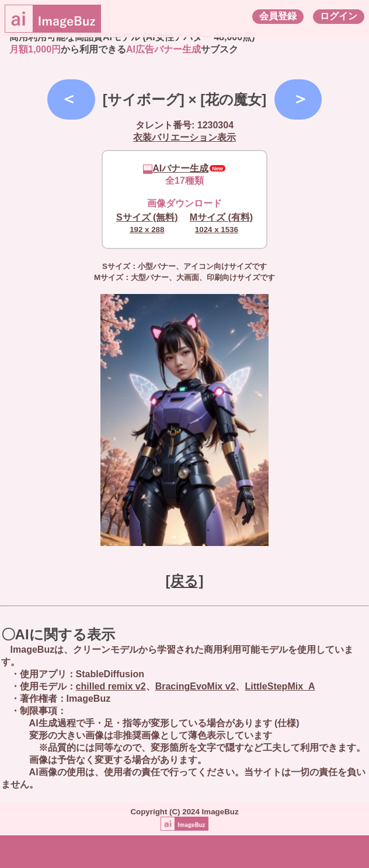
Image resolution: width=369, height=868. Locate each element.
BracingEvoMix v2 (196, 686)
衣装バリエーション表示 (184, 137)
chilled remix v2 (111, 686)
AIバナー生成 (176, 168)
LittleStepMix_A (280, 686)
